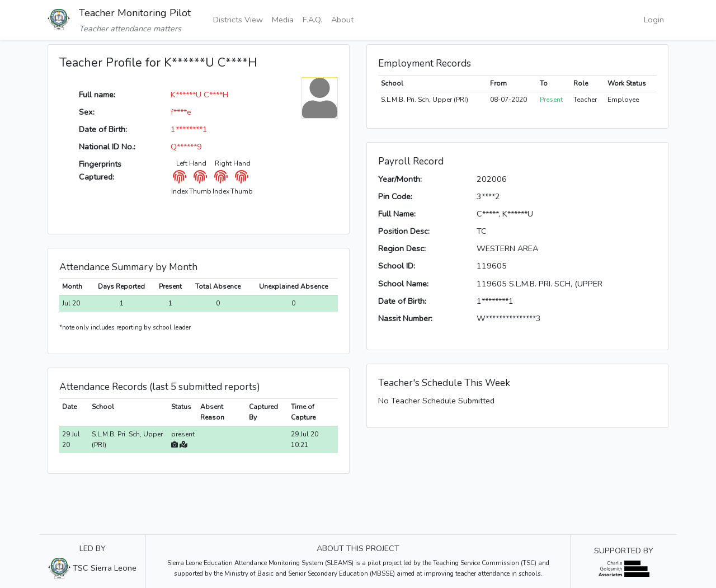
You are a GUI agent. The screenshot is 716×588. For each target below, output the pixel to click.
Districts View (238, 20)
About (342, 20)
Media (283, 20)
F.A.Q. (312, 20)
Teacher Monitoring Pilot (135, 13)
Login (654, 20)
